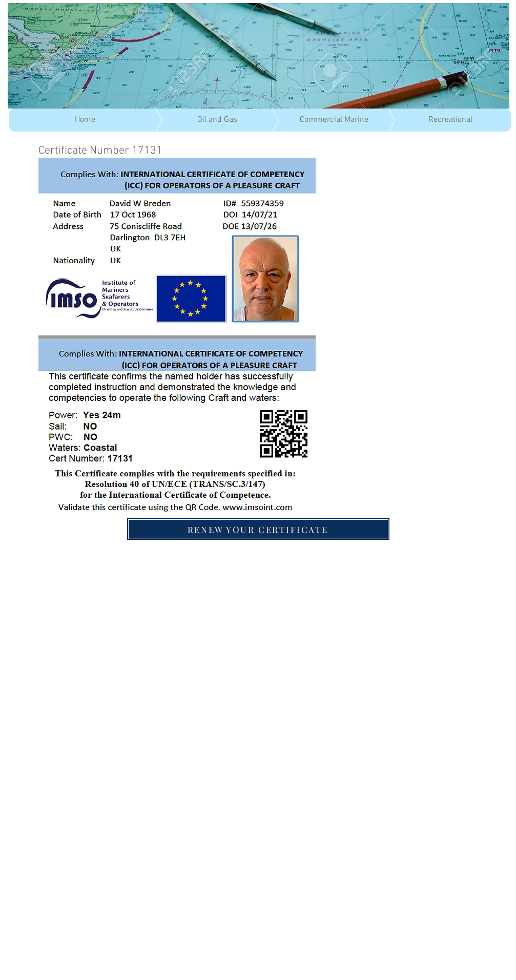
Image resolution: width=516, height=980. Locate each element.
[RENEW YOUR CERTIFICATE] (258, 529)
